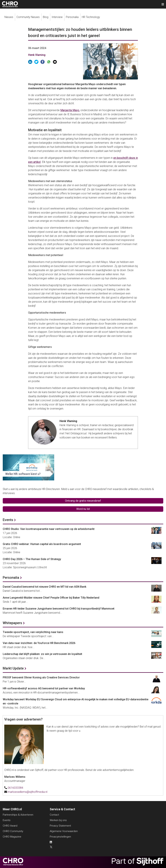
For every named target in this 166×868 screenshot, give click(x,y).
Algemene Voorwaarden (64, 831)
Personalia (72, 17)
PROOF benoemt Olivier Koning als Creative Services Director (41, 677)
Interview (57, 17)
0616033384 (15, 788)
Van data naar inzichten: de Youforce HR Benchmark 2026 (39, 643)
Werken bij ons (58, 820)
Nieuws (9, 17)
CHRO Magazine (12, 837)
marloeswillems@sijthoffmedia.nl (28, 792)
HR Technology (91, 17)
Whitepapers (12, 623)
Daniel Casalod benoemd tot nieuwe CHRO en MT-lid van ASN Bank (45, 587)
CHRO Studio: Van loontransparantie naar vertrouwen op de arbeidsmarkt (49, 529)
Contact (54, 815)
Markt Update (13, 668)
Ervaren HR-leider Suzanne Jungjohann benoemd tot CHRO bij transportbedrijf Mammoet (59, 609)
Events (8, 520)
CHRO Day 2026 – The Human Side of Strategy (32, 559)
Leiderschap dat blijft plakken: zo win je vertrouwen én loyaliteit (42, 654)
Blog (46, 17)
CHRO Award (10, 826)
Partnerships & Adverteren (18, 815)
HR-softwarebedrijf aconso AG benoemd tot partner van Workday (44, 688)
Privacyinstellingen (60, 837)
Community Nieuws (28, 17)
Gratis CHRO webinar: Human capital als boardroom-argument (42, 544)
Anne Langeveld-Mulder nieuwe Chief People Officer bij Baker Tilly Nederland (51, 598)
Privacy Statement (60, 826)
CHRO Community (13, 831)
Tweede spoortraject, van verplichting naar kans (33, 632)
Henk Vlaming (37, 55)
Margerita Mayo (70, 110)
